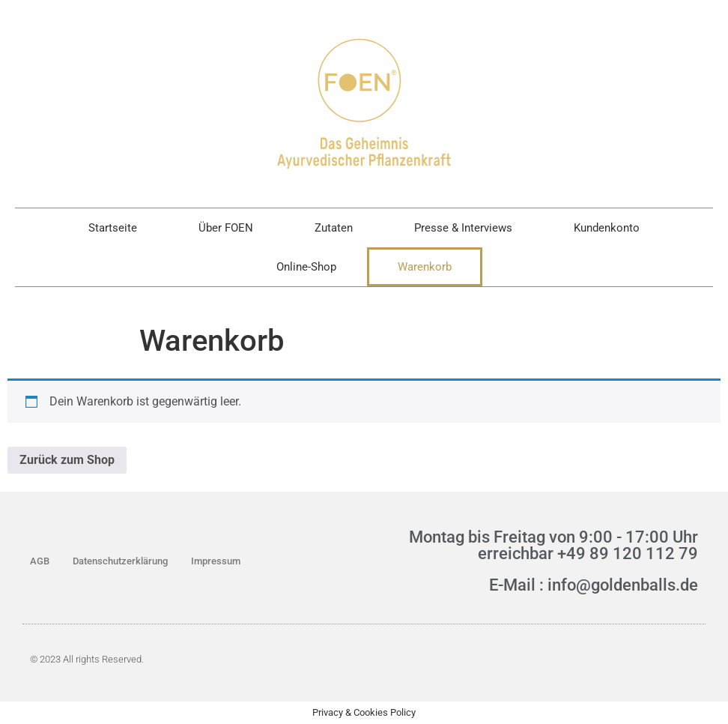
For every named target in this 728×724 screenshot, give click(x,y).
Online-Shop (306, 267)
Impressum (216, 561)
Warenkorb (425, 267)
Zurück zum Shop (67, 460)
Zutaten (334, 228)
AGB (40, 561)
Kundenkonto (607, 228)
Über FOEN (226, 228)
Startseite (113, 228)
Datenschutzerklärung (120, 561)
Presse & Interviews (463, 228)
